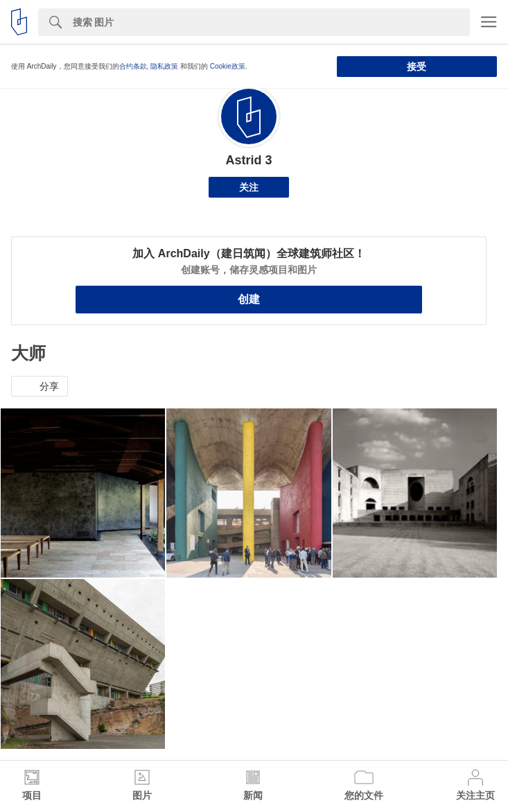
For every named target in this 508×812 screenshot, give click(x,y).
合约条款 (133, 66)
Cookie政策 (228, 66)
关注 (249, 187)
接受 (417, 67)
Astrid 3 (248, 160)
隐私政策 (164, 66)
